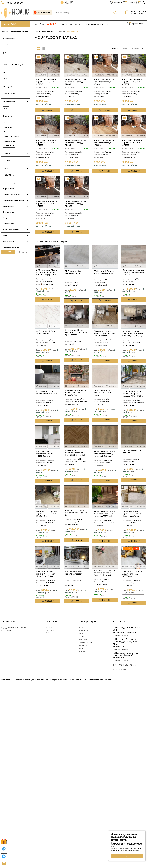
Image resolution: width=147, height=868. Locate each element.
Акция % (52, 24)
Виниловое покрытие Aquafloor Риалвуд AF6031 (75, 82)
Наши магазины (42, 13)
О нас (81, 627)
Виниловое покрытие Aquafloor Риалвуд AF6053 (47, 204)
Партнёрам (39, 24)
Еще (109, 24)
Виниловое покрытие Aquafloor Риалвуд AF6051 (75, 143)
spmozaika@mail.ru (120, 669)
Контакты (83, 645)
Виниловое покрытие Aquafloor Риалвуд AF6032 (133, 82)
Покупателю (77, 24)
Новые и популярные (131, 48)
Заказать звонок (137, 14)
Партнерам (83, 630)
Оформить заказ (50, 631)
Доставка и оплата (95, 24)
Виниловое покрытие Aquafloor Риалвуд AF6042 (104, 82)
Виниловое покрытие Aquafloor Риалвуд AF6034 (104, 143)
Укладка (63, 24)
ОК (127, 856)
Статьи (82, 651)
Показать (8, 252)
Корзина (49, 627)
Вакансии (83, 648)
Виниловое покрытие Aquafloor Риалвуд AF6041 (47, 82)
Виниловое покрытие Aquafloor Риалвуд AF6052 (133, 143)
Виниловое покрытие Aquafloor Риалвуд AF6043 (75, 204)
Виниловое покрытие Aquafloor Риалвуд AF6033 (47, 143)
